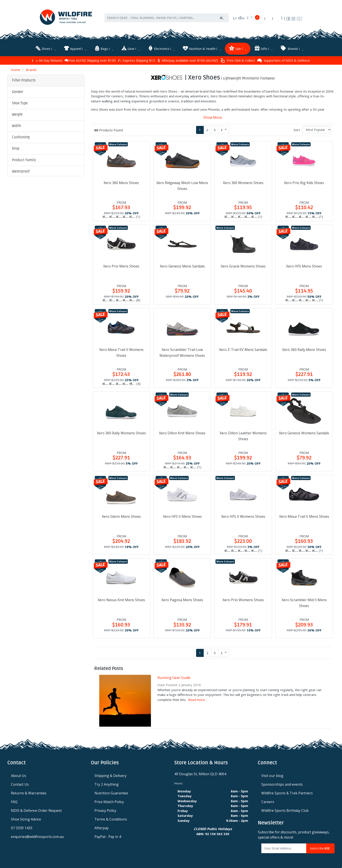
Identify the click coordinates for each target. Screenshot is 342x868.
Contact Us (20, 783)
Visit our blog (272, 775)
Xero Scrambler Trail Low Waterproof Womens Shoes (182, 351)
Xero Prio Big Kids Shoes (304, 182)
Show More (213, 116)
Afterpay (102, 827)
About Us (19, 775)
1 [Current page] (200, 129)
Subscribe (320, 847)
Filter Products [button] (24, 80)
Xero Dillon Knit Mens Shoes (182, 432)
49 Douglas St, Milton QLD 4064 (200, 773)
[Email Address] (284, 847)
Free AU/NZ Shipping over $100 (90, 59)
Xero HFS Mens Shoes (304, 265)
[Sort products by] (317, 129)
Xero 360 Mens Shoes (121, 182)
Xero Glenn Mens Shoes (121, 515)
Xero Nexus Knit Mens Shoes (121, 599)
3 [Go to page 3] (215, 129)
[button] (46, 91)
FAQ (14, 801)
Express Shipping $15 (137, 59)
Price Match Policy (109, 801)
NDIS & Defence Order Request (36, 809)
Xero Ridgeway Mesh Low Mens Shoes (182, 185)
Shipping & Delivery (110, 775)
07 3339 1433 (22, 827)
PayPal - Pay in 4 (108, 836)
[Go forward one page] (224, 129)
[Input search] (160, 20)
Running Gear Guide (174, 677)
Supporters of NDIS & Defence (284, 59)
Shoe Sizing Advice (26, 818)
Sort (297, 129)
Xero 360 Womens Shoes (243, 182)
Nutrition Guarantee (111, 792)
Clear (44, 255)
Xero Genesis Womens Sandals (304, 432)
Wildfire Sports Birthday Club (285, 809)
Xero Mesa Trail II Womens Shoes (121, 351)
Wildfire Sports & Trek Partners (287, 792)
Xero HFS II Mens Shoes (182, 515)
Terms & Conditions (111, 818)
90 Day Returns (47, 59)
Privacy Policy (105, 809)
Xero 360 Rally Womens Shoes (121, 432)
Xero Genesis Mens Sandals (182, 265)
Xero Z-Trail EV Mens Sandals (243, 349)
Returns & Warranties (29, 792)
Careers (268, 801)
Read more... (197, 699)
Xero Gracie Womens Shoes (243, 265)
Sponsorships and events (282, 783)
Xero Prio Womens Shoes (243, 599)
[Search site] (222, 20)
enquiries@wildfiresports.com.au (37, 836)
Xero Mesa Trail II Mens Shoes (304, 515)
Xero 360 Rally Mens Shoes (304, 349)
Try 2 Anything (107, 783)
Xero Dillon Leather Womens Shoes (243, 435)
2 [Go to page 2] (207, 129)
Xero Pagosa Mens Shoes (182, 599)
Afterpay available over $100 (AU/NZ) (188, 59)
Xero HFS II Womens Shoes (243, 515)
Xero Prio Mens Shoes (121, 265)
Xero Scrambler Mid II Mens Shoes (304, 602)
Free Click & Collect (238, 60)
